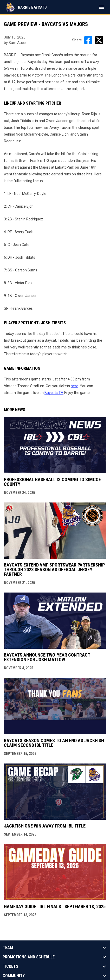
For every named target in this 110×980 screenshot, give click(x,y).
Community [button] (14, 976)
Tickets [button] (10, 966)
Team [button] (8, 948)
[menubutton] (102, 7)
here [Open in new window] (75, 386)
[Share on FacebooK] (88, 40)
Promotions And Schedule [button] (29, 957)
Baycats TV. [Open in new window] (54, 393)
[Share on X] (99, 40)
